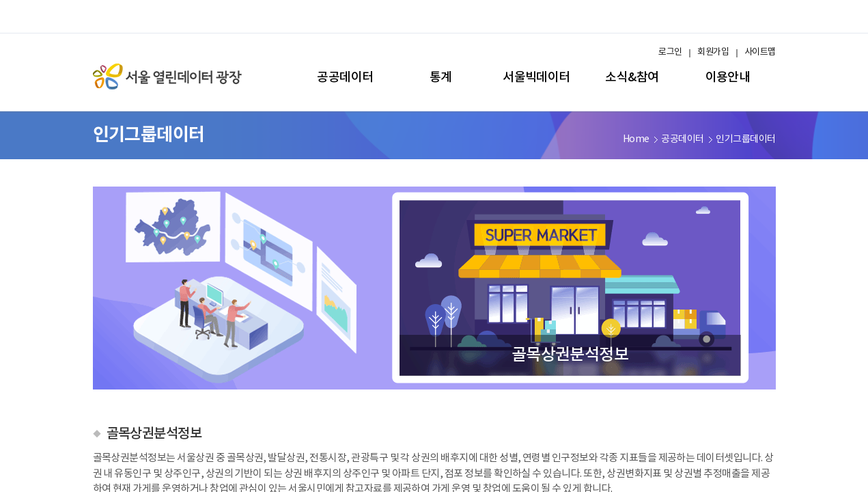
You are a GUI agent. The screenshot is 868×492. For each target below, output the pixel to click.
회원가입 (713, 52)
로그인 (670, 52)
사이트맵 (760, 52)
